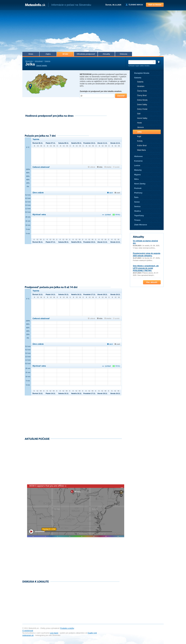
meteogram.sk (28, 635)
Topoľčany (139, 216)
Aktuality (106, 54)
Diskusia (124, 54)
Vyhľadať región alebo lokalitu (139, 66)
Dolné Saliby (142, 105)
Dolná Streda (142, 100)
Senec (137, 202)
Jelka (139, 132)
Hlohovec (139, 156)
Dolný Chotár (142, 109)
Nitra (136, 179)
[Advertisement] (93, 32)
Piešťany (138, 193)
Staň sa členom (155, 5)
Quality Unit (92, 633)
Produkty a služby (67, 628)
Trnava (137, 220)
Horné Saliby (142, 118)
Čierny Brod (142, 95)
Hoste (139, 123)
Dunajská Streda (142, 73)
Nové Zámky (140, 184)
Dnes (31, 54)
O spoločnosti (28, 631)
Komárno (138, 161)
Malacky (138, 170)
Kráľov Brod (142, 146)
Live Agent (54, 633)
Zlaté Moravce (141, 225)
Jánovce (140, 127)
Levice (137, 165)
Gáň (139, 114)
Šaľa (136, 197)
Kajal (139, 136)
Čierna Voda (142, 91)
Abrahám (141, 86)
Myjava (137, 175)
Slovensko (29, 61)
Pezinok (138, 188)
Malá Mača (141, 150)
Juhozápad (39, 61)
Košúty (140, 141)
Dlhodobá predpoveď (86, 54)
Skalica (138, 211)
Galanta (47, 61)
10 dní (65, 54)
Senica (137, 206)
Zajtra (48, 54)
